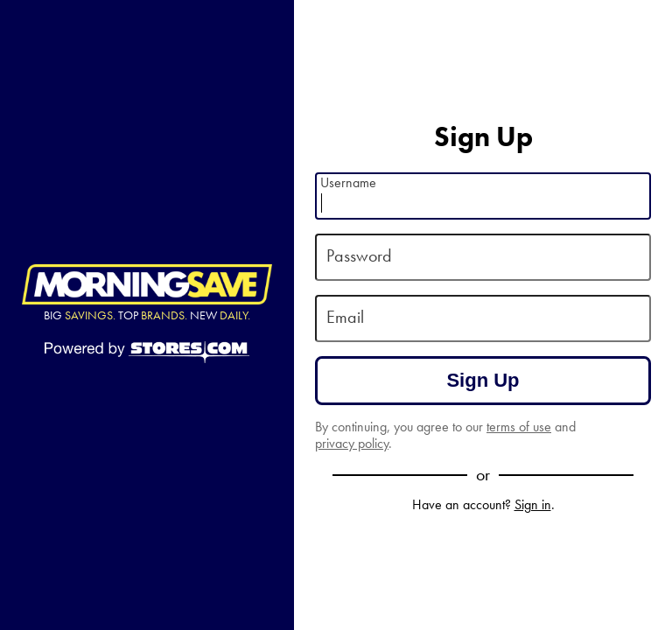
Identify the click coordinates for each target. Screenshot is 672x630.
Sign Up (483, 380)
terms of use (519, 427)
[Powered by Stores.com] (147, 353)
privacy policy (352, 443)
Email (345, 317)
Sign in (533, 504)
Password (359, 256)
